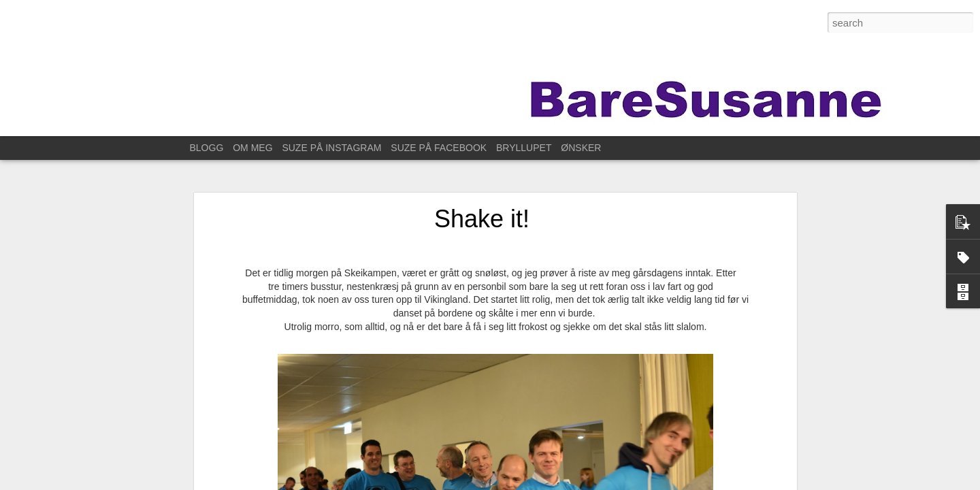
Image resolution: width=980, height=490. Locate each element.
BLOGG (207, 148)
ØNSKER (581, 148)
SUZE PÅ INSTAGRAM (331, 148)
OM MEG (252, 148)
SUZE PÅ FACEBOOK (439, 148)
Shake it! (482, 219)
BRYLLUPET (524, 148)
